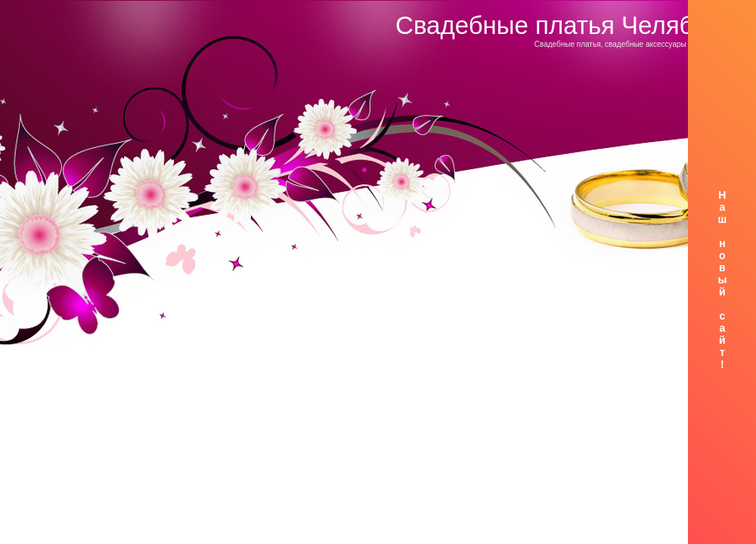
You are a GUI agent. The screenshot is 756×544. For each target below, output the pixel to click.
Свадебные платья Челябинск (570, 25)
